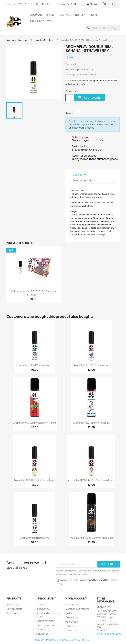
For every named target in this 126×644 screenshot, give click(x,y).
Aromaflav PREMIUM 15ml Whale (91, 365)
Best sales (12, 613)
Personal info (73, 605)
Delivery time (43, 629)
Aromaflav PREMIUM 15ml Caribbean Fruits (91, 480)
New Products (41, 21)
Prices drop (13, 605)
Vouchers (71, 626)
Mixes (50, 15)
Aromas (36, 15)
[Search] (103, 28)
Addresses (72, 622)
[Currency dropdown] (75, 4)
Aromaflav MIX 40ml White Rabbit (91, 423)
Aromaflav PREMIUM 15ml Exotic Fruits (35, 480)
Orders (69, 613)
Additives (64, 15)
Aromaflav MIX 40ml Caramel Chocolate (91, 538)
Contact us (42, 634)
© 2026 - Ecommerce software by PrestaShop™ (63, 640)
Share (77, 113)
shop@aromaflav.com (109, 634)
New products (14, 609)
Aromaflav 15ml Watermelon (35, 365)
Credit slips (72, 617)
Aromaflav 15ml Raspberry (35, 538)
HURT (94, 15)
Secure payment (45, 621)
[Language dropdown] (49, 4)
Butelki (81, 15)
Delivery (40, 605)
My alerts (71, 630)
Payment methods (46, 625)
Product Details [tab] (83, 181)
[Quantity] (69, 98)
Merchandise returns (77, 609)
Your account (76, 599)
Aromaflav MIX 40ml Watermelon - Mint (35, 423)
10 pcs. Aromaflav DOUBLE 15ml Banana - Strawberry (33, 293)
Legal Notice (43, 609)
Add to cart (90, 98)
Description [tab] (80, 175)
